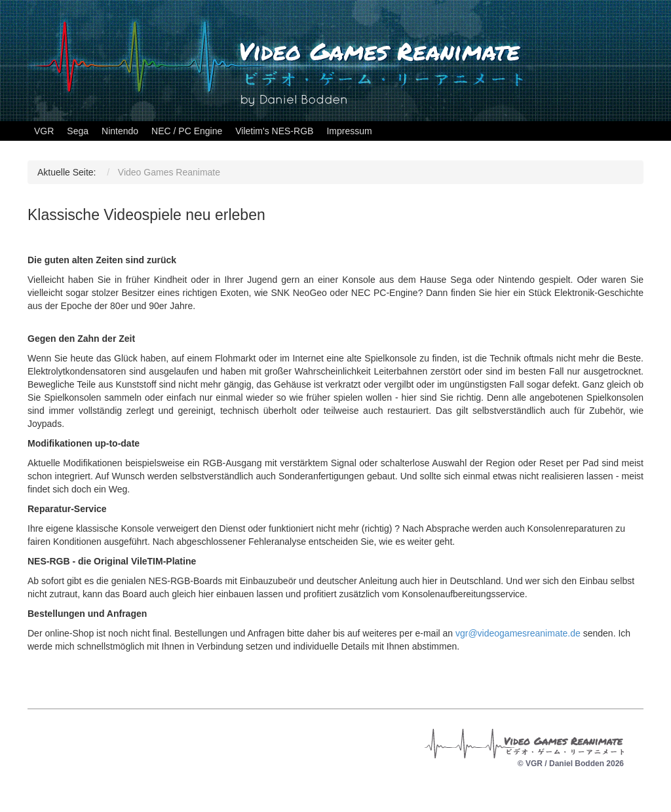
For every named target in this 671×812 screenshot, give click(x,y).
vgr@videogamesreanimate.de (518, 633)
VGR (44, 131)
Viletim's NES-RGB (274, 131)
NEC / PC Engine (187, 131)
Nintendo (120, 131)
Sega (78, 131)
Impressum (349, 131)
